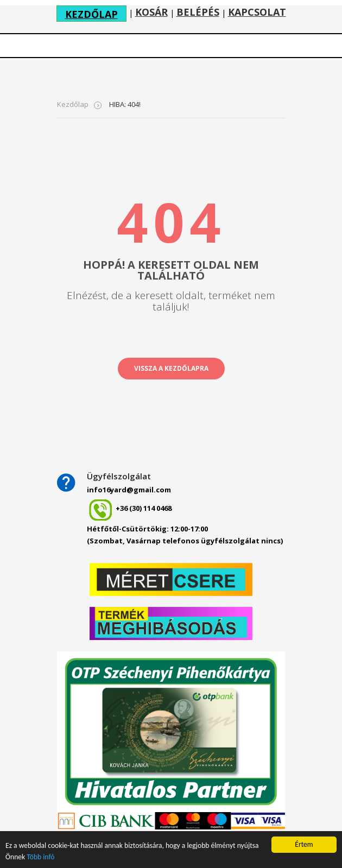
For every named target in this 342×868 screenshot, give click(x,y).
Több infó (40, 857)
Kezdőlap (73, 104)
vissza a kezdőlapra (171, 368)
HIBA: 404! (125, 104)
